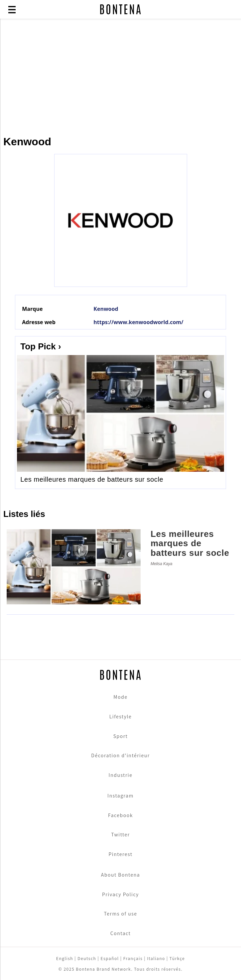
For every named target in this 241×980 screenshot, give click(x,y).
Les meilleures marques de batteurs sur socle (92, 479)
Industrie (121, 775)
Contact (120, 933)
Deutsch (87, 958)
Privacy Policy (120, 894)
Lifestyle (121, 716)
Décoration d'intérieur (120, 755)
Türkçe (177, 958)
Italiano (156, 958)
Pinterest (120, 854)
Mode (120, 697)
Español (110, 958)
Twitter (120, 834)
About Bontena (121, 875)
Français (133, 958)
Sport (121, 736)
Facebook (120, 815)
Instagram (120, 796)
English (65, 958)
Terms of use (120, 914)
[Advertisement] (120, 74)
